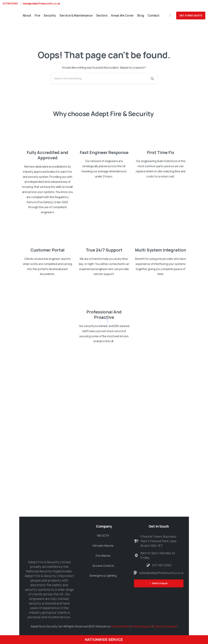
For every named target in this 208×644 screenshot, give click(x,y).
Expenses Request (165, 626)
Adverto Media (120, 626)
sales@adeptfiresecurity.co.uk (41, 3)
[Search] (99, 78)
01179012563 (10, 3)
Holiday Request (141, 626)
